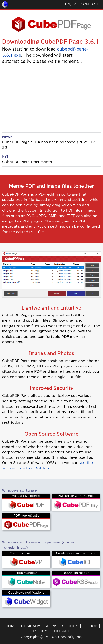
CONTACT (90, 4)
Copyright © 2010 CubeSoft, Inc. (52, 637)
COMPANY (31, 626)
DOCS (73, 626)
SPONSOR (54, 626)
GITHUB (90, 626)
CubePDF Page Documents (27, 162)
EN (67, 4)
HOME (11, 626)
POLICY (40, 631)
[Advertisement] (51, 98)
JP (74, 4)
